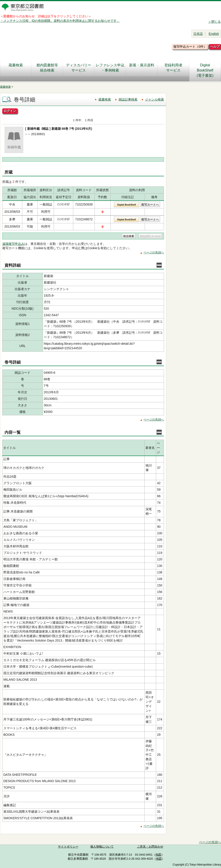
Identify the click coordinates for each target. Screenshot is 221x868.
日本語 (198, 34)
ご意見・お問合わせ (150, 847)
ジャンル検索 (155, 99)
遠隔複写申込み (13, 244)
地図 (158, 855)
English (214, 34)
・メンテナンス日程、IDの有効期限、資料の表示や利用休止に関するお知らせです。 (60, 21)
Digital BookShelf (127, 205)
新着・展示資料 (142, 68)
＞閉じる (214, 22)
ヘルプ (215, 47)
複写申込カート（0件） (190, 47)
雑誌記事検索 (128, 99)
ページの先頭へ (154, 252)
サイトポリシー (68, 847)
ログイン (10, 111)
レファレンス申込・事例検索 (110, 68)
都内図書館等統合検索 (47, 68)
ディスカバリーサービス (79, 68)
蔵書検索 (16, 68)
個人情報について (102, 847)
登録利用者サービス (173, 68)
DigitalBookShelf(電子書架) (205, 70)
